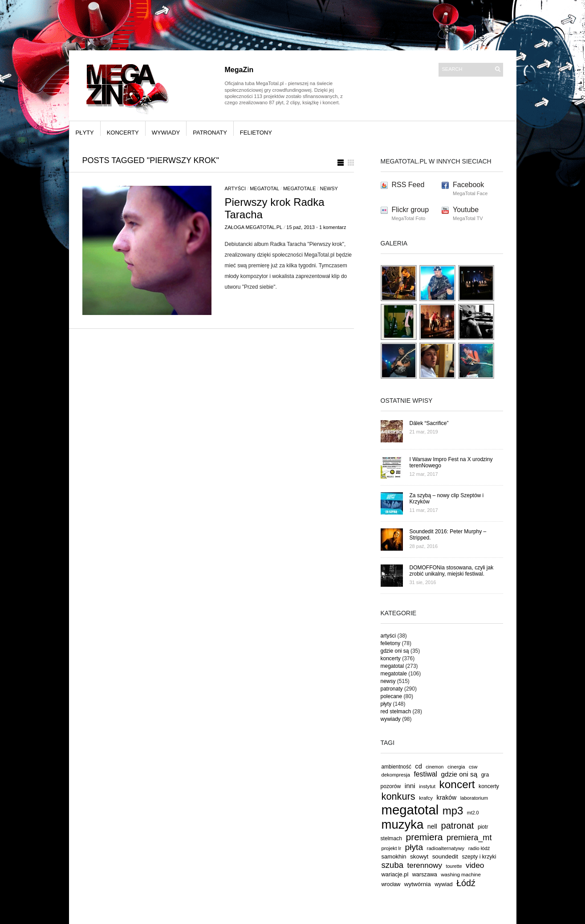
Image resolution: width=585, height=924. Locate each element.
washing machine (461, 874)
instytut (427, 786)
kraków (447, 797)
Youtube (466, 210)
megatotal (264, 188)
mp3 (453, 811)
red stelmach (396, 711)
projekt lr (392, 848)
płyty (85, 133)
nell (432, 826)
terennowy (425, 865)
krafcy (426, 798)
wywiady (166, 133)
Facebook (468, 185)
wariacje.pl (395, 874)
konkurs (398, 796)
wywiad (444, 884)
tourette (454, 866)
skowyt (419, 857)
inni (410, 786)
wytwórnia (418, 884)
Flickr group (410, 210)
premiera (424, 837)
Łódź (466, 883)
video (475, 865)
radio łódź (479, 848)
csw (473, 767)
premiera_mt (469, 838)
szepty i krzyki (479, 857)
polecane (392, 696)
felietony (256, 133)
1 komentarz (333, 227)
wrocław (391, 884)
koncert (457, 784)
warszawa (425, 875)
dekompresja (396, 775)
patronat (457, 826)
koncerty (123, 133)
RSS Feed (408, 185)
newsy (329, 188)
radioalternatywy (446, 848)
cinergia (456, 767)
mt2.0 (473, 813)
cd (418, 766)
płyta (414, 847)
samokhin (394, 857)
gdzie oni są (395, 651)
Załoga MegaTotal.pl (254, 227)
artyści (235, 188)
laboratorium (474, 798)
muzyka (403, 824)
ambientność (396, 767)
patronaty (210, 133)
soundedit (445, 857)
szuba (393, 865)
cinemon (435, 767)
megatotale (299, 188)
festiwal (425, 774)
